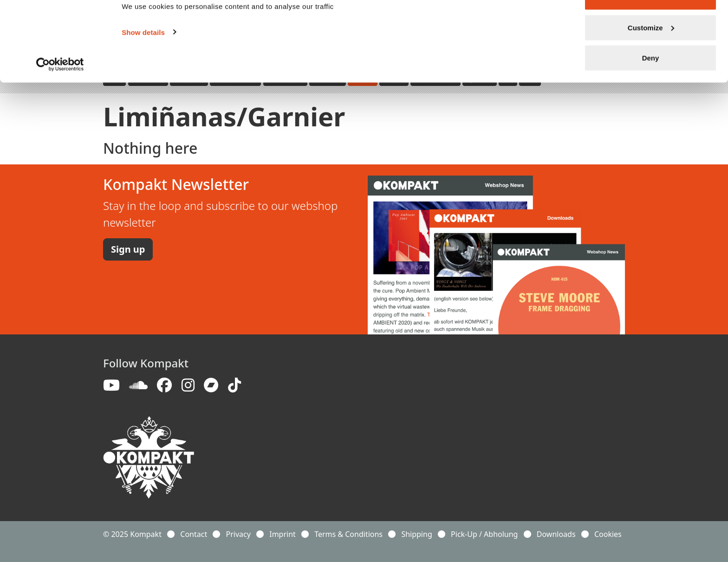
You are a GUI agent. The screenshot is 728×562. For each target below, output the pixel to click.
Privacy (238, 534)
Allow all (651, 24)
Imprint (283, 534)
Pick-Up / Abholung (484, 534)
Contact (194, 534)
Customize (651, 55)
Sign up (128, 249)
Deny (651, 85)
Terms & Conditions (348, 534)
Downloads (556, 534)
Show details (143, 59)
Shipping (416, 534)
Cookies (608, 534)
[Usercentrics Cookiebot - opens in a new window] (60, 92)
